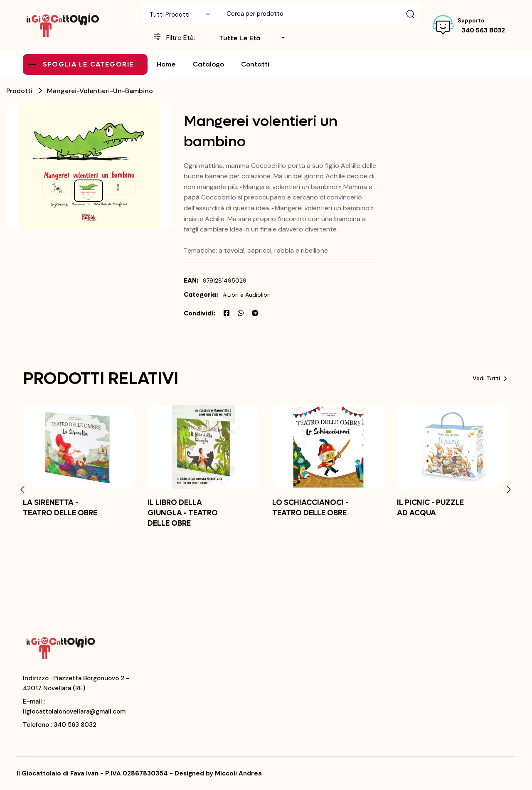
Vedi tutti (491, 378)
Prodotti (19, 91)
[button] (23, 490)
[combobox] (180, 14)
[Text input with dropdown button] (319, 14)
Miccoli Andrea (238, 773)
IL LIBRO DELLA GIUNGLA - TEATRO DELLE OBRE (183, 513)
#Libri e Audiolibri (246, 295)
